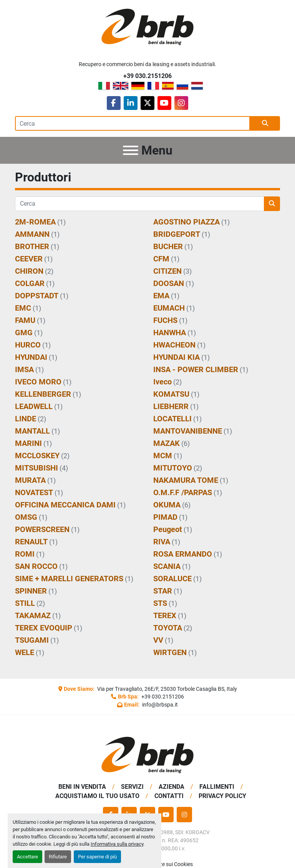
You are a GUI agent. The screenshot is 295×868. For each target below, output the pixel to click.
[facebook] (114, 103)
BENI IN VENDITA (82, 787)
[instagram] (181, 103)
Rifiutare (58, 857)
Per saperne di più (97, 857)
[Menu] (131, 150)
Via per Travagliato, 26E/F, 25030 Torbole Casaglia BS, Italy (167, 689)
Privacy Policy (222, 796)
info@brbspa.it (159, 705)
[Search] (133, 123)
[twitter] (147, 103)
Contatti (169, 796)
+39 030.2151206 (147, 76)
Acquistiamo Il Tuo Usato (97, 796)
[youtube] (164, 103)
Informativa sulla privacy (117, 844)
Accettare (27, 857)
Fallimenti (217, 787)
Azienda (172, 787)
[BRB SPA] (147, 755)
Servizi (132, 787)
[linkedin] (131, 103)
